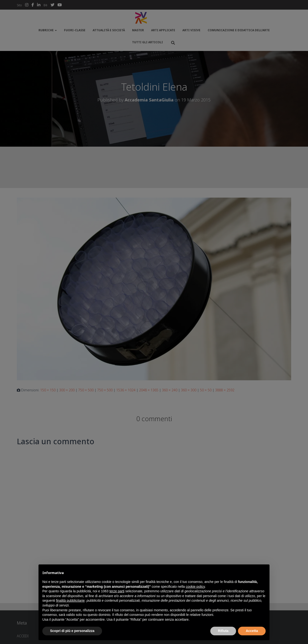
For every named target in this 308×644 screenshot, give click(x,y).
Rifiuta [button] (223, 631)
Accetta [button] (252, 631)
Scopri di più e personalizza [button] (72, 631)
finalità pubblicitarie (70, 600)
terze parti (117, 591)
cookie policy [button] (195, 587)
